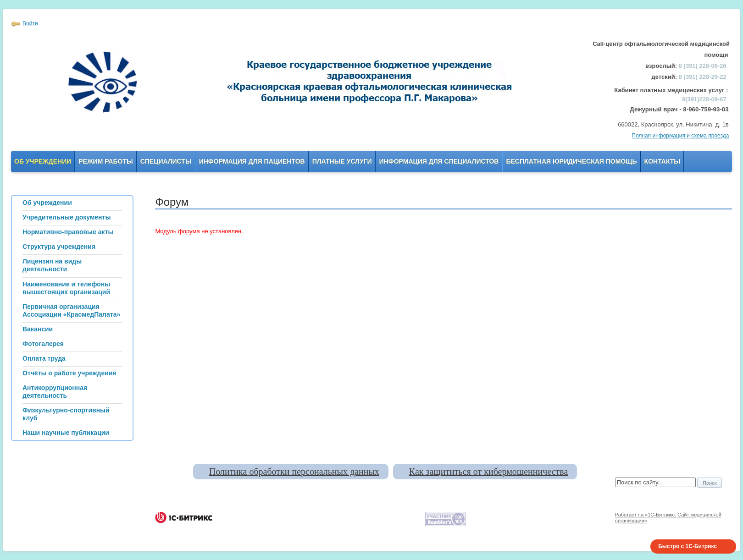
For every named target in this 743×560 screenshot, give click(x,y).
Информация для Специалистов (439, 161)
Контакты (662, 161)
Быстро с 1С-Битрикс (688, 546)
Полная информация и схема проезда (680, 136)
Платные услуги (342, 161)
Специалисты (166, 161)
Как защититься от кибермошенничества (488, 472)
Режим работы (105, 161)
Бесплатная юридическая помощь (571, 161)
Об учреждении (43, 161)
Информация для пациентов (252, 161)
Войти (30, 23)
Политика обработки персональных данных (294, 472)
